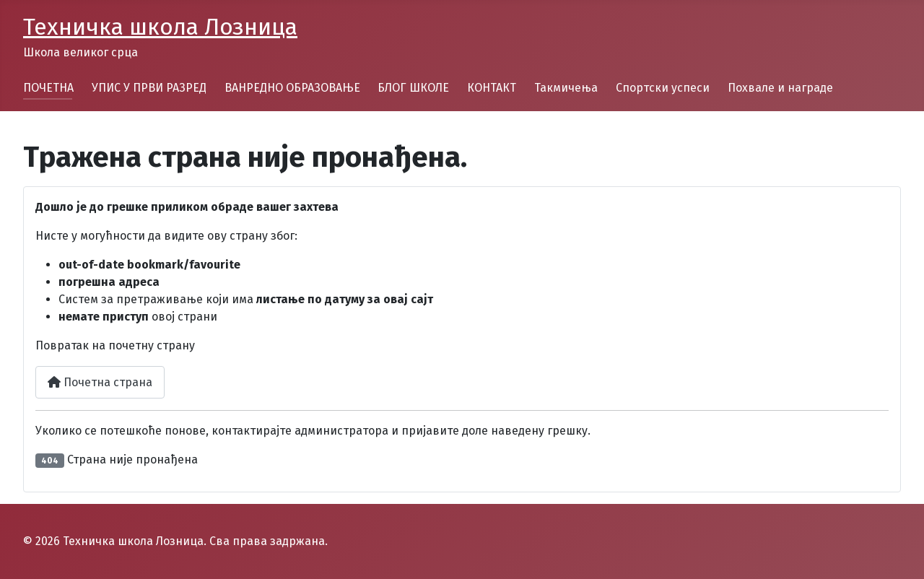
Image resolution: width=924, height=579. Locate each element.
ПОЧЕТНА (48, 88)
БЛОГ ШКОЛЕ (413, 88)
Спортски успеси (663, 88)
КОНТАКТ (492, 88)
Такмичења (566, 88)
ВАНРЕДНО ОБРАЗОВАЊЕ (292, 88)
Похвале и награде (780, 88)
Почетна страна (100, 382)
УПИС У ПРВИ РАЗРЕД (149, 88)
